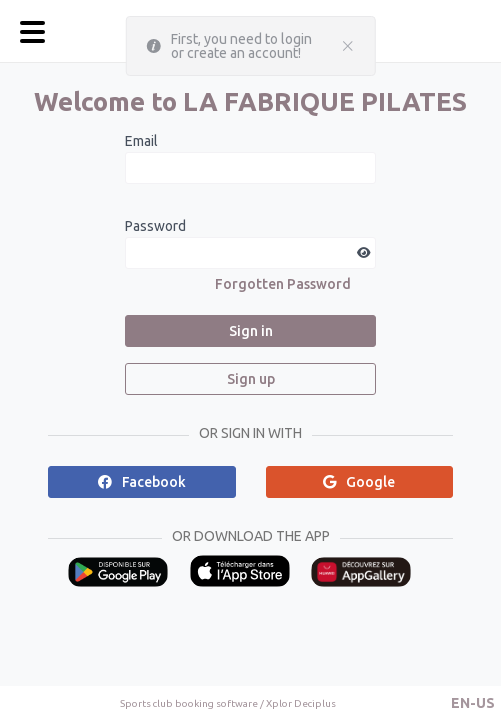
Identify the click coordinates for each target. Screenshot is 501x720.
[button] (473, 703)
